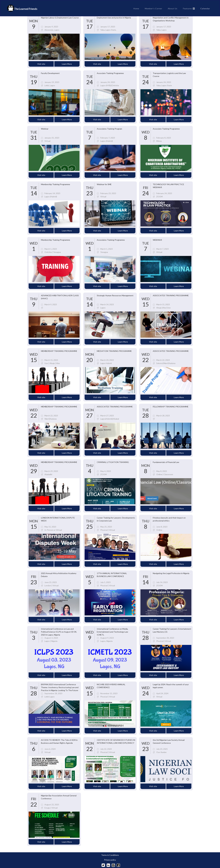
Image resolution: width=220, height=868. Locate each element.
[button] (189, 9)
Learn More (67, 64)
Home (136, 8)
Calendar (205, 8)
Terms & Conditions (110, 855)
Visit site (41, 64)
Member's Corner (153, 8)
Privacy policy (110, 860)
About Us (173, 8)
